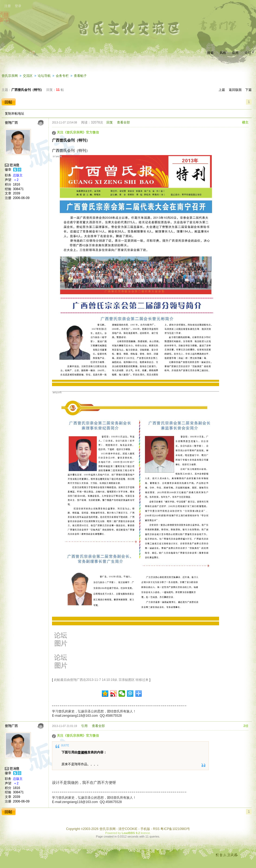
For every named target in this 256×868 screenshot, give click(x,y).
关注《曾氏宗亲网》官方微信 (78, 132)
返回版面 (235, 90)
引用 (84, 726)
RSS (156, 829)
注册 (8, 6)
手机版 (145, 829)
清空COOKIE (128, 829)
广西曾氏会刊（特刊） (27, 90)
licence (145, 833)
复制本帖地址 (15, 114)
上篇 (222, 90)
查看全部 (123, 122)
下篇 (248, 90)
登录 (18, 6)
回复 (110, 122)
